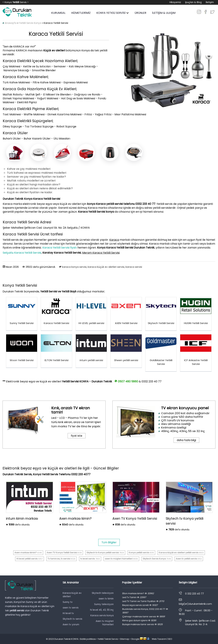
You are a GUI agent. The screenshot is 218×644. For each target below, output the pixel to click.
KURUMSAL (58, 13)
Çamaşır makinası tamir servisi (144, 617)
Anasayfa (11, 23)
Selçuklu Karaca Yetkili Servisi (22, 253)
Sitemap (125, 639)
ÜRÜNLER (140, 13)
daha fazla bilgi (186, 440)
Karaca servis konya (102, 616)
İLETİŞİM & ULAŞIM (164, 13)
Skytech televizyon (103, 593)
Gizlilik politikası (88, 639)
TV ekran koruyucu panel (185, 408)
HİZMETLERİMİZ (81, 13)
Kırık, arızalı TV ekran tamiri (71, 410)
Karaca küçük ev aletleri (72, 595)
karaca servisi (134, 267)
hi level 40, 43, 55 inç (102, 610)
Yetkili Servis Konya (30, 23)
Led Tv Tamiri (134, 597)
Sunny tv (68, 602)
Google (135, 639)
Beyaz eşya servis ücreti (140, 605)
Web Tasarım (159, 639)
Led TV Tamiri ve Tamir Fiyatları (143, 601)
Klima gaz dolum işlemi (139, 620)
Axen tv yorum (71, 625)
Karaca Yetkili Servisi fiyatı (60, 248)
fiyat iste (77, 436)
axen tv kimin (106, 599)
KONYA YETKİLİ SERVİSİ (113, 13)
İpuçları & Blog (193, 2)
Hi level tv (68, 613)
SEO (170, 639)
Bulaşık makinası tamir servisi (142, 624)
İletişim (210, 2)
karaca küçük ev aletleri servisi (106, 267)
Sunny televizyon (104, 604)
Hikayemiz (175, 2)
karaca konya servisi (74, 267)
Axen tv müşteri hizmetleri (105, 623)
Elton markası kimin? (138, 593)
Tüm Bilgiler (109, 542)
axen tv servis (71, 608)
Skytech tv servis (72, 619)
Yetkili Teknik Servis (108, 639)
